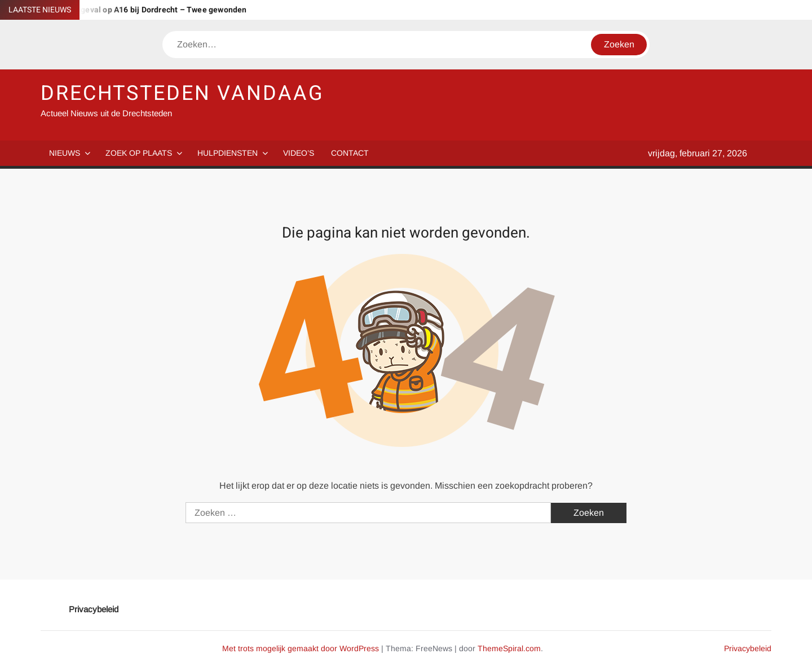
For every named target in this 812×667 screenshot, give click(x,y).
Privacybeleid (94, 609)
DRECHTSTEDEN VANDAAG (182, 93)
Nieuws (65, 153)
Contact (350, 153)
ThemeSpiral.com (509, 648)
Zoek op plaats (139, 153)
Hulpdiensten (228, 153)
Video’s (299, 153)
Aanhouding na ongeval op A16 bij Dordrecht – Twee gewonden (131, 10)
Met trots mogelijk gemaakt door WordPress (301, 648)
